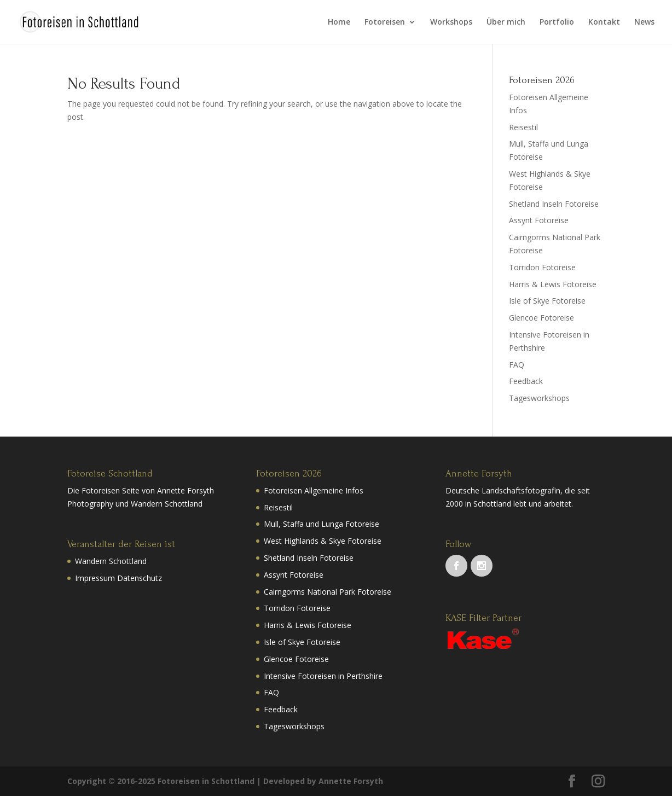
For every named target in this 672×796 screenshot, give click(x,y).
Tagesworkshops (539, 398)
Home (339, 22)
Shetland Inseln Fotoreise (554, 204)
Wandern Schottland (111, 561)
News (644, 22)
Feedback (526, 381)
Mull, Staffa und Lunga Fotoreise (321, 524)
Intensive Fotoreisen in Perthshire (323, 676)
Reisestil (523, 127)
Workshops (451, 22)
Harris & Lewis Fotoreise (553, 284)
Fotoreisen (385, 22)
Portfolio (557, 22)
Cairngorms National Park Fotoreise (328, 592)
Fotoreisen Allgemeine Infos (314, 490)
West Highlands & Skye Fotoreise (323, 541)
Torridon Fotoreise (542, 267)
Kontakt (604, 22)
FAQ (517, 365)
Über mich (506, 22)
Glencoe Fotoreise (541, 318)
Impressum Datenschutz (118, 578)
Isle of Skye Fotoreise (547, 301)
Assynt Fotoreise (539, 220)
